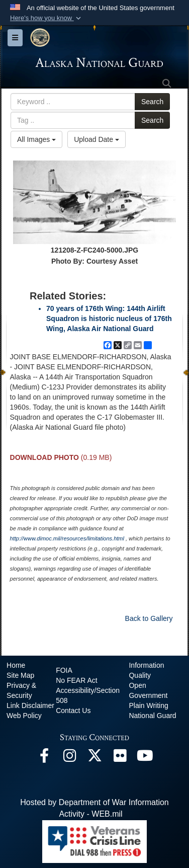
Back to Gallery (149, 618)
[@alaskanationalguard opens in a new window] (69, 758)
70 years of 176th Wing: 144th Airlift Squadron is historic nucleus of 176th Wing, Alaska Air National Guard (109, 319)
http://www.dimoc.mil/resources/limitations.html (67, 538)
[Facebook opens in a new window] (44, 758)
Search (152, 102)
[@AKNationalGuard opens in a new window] (94, 758)
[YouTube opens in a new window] (145, 758)
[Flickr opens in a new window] (120, 758)
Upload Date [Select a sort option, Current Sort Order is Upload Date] (97, 139)
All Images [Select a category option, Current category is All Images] (36, 139)
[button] (46, 18)
